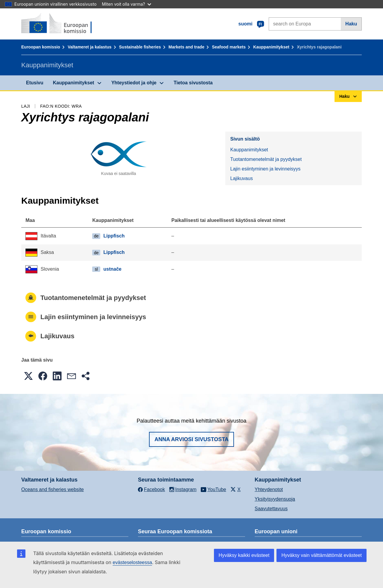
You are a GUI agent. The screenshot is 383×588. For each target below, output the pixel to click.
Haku (351, 24)
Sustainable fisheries (140, 47)
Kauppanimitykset (271, 47)
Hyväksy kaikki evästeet (244, 555)
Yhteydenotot (269, 489)
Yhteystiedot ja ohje (134, 83)
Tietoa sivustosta (193, 83)
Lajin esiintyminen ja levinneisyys (265, 169)
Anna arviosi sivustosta (191, 439)
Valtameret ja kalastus (89, 47)
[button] (28, 376)
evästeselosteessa (132, 562)
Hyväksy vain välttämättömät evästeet (322, 555)
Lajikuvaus (241, 178)
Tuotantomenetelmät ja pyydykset (266, 159)
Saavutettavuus (271, 509)
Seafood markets (229, 47)
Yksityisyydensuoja (275, 499)
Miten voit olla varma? (127, 4)
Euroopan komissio (41, 47)
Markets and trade (186, 47)
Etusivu (35, 83)
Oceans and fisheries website (53, 489)
